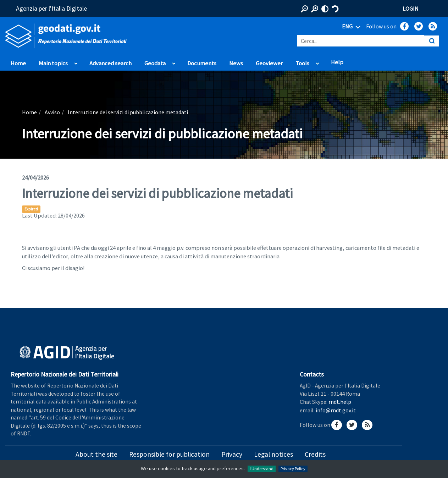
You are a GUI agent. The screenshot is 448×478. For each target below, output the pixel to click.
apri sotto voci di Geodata (174, 62)
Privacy (232, 454)
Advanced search (110, 63)
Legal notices (273, 454)
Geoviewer (269, 63)
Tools (302, 63)
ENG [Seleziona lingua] (352, 27)
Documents (202, 63)
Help (337, 62)
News (236, 63)
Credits (315, 454)
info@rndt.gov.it (336, 410)
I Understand (262, 469)
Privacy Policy (293, 469)
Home (18, 63)
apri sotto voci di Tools (317, 62)
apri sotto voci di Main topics (76, 62)
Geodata (155, 63)
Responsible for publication (169, 454)
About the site (96, 454)
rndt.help (340, 402)
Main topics (53, 63)
